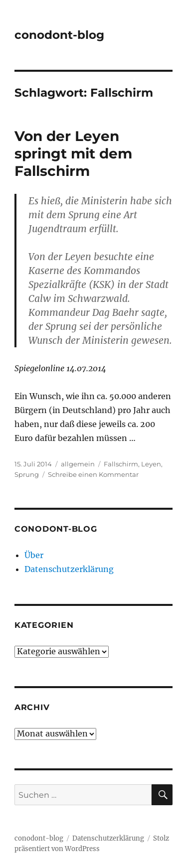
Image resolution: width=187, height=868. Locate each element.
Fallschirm (121, 464)
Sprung (27, 474)
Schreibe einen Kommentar (93, 474)
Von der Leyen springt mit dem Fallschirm (73, 153)
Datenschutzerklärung (69, 569)
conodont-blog (59, 35)
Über (34, 555)
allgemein (78, 464)
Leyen (151, 464)
